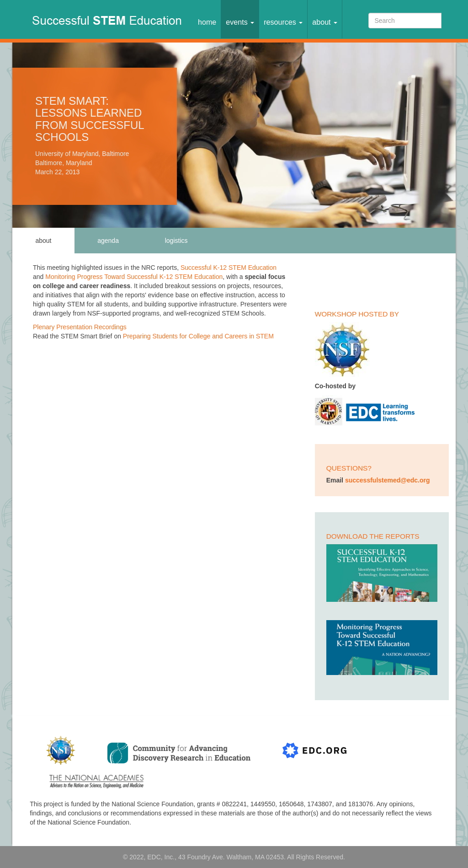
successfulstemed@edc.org (388, 480)
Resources (283, 22)
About (325, 22)
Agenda (108, 241)
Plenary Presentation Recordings (80, 327)
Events (240, 22)
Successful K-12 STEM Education (229, 268)
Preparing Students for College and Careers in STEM (198, 336)
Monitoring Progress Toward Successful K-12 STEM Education (134, 277)
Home (207, 22)
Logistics (176, 241)
